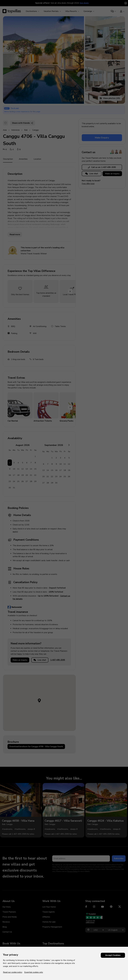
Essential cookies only (34, 972)
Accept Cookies (113, 955)
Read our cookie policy (13, 972)
